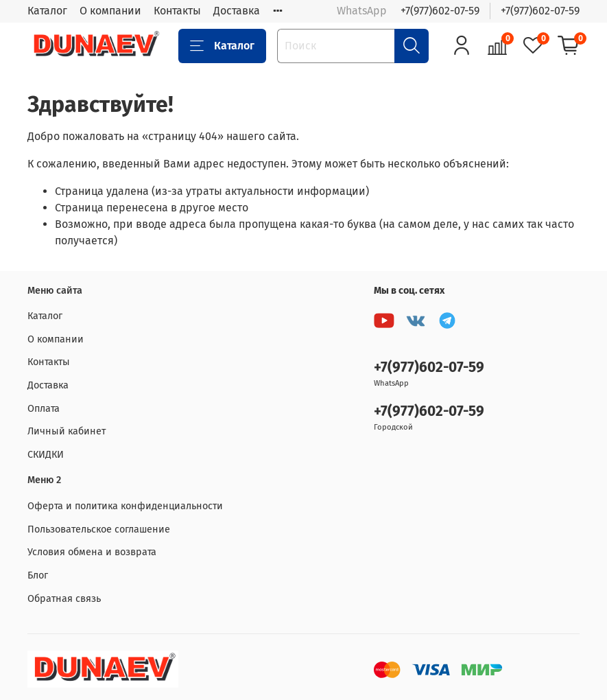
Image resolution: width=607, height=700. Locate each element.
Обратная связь (64, 599)
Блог (38, 575)
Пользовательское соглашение (99, 529)
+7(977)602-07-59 (440, 11)
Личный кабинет (67, 431)
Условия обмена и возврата (92, 552)
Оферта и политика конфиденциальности (125, 506)
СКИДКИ (46, 455)
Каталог (47, 11)
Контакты (177, 11)
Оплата (44, 409)
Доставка (237, 11)
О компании (110, 11)
